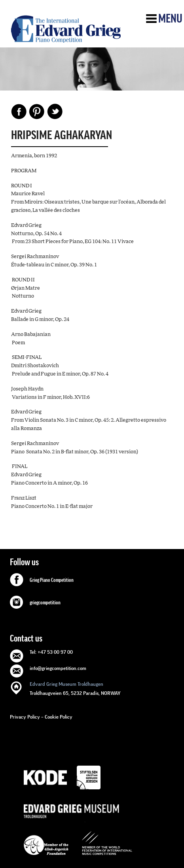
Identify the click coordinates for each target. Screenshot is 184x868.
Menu (170, 19)
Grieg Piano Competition (52, 580)
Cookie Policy (59, 717)
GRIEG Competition (66, 29)
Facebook (19, 111)
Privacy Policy (25, 717)
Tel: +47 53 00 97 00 (51, 652)
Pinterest (37, 111)
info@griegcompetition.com (58, 668)
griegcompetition (45, 603)
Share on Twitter (55, 111)
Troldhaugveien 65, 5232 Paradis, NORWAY (75, 688)
